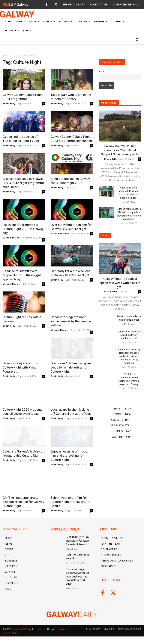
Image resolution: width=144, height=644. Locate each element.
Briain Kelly (9, 103)
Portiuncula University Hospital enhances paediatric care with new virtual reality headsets (129, 356)
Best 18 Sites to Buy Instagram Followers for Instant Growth (78, 540)
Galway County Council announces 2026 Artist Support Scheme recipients (120, 150)
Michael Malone (12, 238)
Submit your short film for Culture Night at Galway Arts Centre (70, 502)
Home (6, 56)
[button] (137, 40)
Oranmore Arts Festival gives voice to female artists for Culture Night (71, 367)
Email (102, 72)
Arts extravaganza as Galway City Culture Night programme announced (24, 183)
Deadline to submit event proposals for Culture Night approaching (22, 275)
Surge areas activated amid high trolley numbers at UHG (129, 335)
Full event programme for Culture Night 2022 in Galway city (23, 229)
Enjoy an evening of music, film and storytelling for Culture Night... (69, 456)
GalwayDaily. (18, 629)
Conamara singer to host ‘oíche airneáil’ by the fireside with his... (71, 321)
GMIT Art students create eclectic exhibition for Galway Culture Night (23, 502)
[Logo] (28, 14)
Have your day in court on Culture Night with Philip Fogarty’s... (20, 367)
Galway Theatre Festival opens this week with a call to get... (120, 283)
